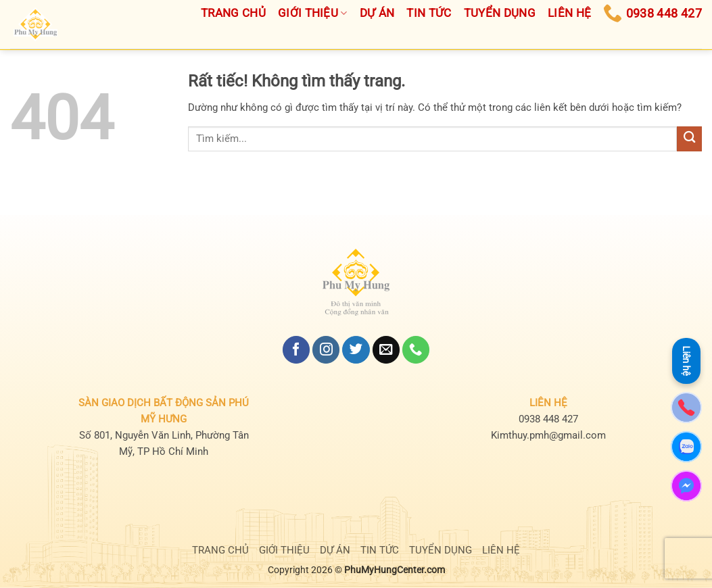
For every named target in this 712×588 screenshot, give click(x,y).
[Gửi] (689, 139)
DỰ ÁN (335, 550)
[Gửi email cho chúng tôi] (386, 350)
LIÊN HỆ (501, 550)
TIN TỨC (380, 550)
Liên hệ (686, 361)
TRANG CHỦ (220, 550)
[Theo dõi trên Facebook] (296, 350)
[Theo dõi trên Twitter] (356, 350)
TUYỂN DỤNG (441, 550)
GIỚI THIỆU (284, 550)
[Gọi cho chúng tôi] (416, 350)
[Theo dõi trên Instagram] (326, 350)
